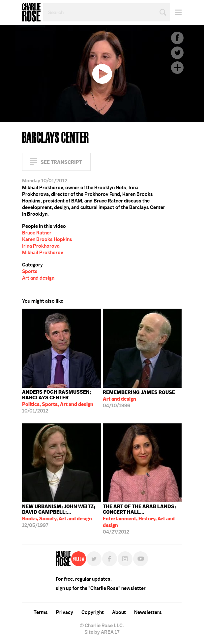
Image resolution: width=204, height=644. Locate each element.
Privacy (65, 612)
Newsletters (148, 612)
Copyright (93, 612)
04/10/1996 (139, 399)
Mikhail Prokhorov (43, 253)
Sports (30, 271)
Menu (176, 12)
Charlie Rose (31, 13)
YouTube (141, 559)
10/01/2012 (62, 401)
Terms (41, 612)
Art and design (38, 278)
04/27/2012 (142, 519)
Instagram (125, 559)
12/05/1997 (62, 516)
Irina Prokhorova (41, 246)
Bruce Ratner (37, 233)
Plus (177, 68)
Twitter (177, 53)
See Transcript (61, 162)
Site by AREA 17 (102, 632)
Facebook (177, 38)
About (119, 612)
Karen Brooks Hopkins (47, 239)
